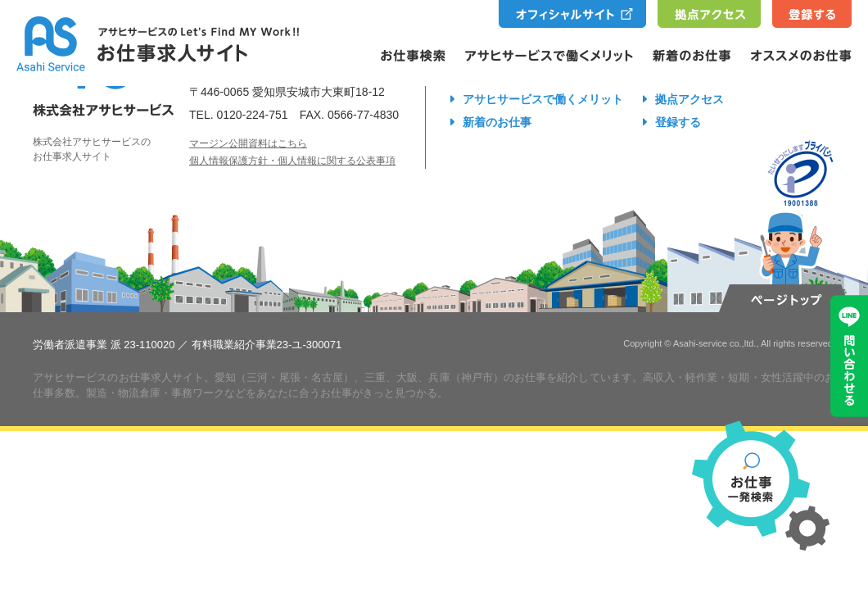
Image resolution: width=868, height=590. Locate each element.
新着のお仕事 (497, 122)
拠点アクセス (689, 99)
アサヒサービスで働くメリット (543, 99)
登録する (678, 122)
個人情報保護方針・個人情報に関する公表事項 (292, 161)
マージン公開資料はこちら (248, 143)
